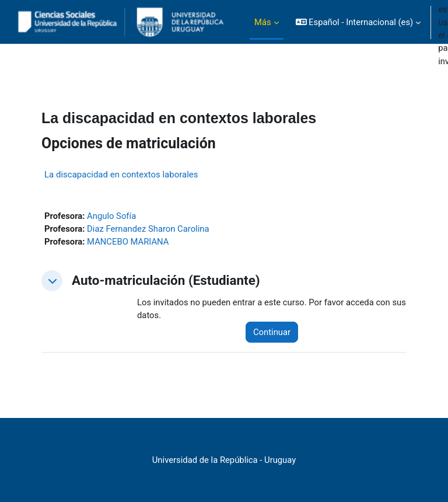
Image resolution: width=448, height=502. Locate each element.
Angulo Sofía (111, 216)
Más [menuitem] (263, 22)
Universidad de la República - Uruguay (224, 460)
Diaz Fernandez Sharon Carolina (148, 229)
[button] (358, 22)
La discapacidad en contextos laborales (121, 175)
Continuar (272, 332)
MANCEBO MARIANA (128, 242)
